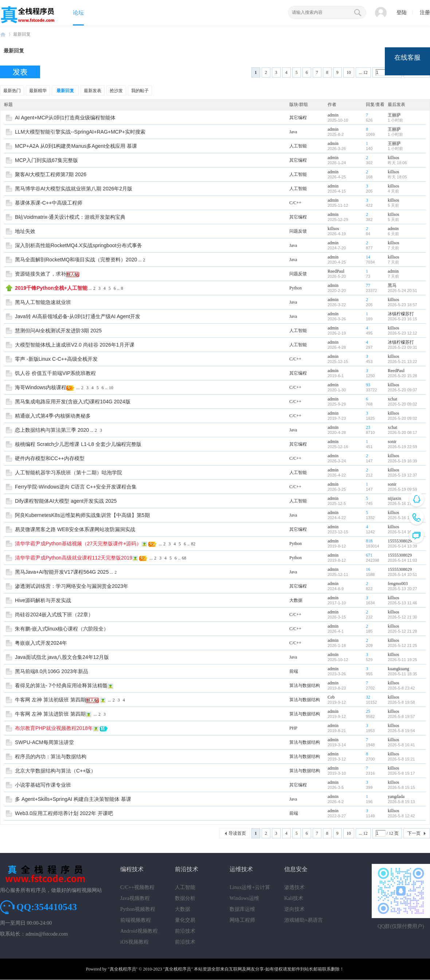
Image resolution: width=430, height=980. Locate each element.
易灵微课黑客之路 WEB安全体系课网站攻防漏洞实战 (75, 529)
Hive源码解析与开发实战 (43, 600)
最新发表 (93, 91)
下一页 (414, 833)
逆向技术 (294, 909)
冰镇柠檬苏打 (401, 314)
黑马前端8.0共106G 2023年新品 (52, 671)
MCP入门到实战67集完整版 (46, 160)
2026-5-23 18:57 (402, 305)
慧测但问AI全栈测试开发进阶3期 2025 (58, 331)
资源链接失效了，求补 (40, 274)
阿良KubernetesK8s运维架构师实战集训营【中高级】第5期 (82, 515)
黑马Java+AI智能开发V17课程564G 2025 (62, 572)
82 (193, 544)
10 (349, 72)
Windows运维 (244, 898)
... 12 (363, 72)
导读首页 (237, 833)
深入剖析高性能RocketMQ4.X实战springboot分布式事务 (79, 245)
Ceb (331, 697)
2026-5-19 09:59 (402, 489)
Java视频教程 (135, 898)
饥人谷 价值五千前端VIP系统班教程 (55, 373)
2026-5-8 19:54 (401, 731)
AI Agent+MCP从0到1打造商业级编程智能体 (65, 118)
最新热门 (12, 91)
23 (368, 427)
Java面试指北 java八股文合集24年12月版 (62, 657)
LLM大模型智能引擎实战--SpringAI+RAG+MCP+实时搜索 (80, 132)
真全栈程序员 (3, 34)
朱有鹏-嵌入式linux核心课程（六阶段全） (62, 629)
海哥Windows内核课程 (41, 387)
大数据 (296, 600)
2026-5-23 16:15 (402, 319)
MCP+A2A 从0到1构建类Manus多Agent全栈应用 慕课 (76, 146)
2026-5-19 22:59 (402, 447)
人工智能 (298, 146)
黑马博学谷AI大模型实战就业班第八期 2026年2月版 (74, 189)
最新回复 (22, 34)
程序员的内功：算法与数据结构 (51, 756)
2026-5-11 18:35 (402, 674)
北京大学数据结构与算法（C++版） (55, 771)
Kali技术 (294, 898)
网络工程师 (242, 920)
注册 (425, 13)
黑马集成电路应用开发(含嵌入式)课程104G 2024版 (73, 402)
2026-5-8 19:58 (401, 702)
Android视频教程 (139, 931)
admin (333, 115)
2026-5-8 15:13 (401, 802)
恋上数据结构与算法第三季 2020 (52, 430)
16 (368, 569)
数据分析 (185, 898)
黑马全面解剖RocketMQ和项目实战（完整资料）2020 (76, 260)
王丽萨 (394, 115)
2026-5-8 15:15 (401, 787)
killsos (393, 158)
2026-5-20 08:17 (402, 432)
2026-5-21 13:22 (402, 361)
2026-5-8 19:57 (401, 716)
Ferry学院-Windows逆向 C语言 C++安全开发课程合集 (76, 487)
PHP (293, 728)
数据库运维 (242, 909)
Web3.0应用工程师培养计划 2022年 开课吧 (64, 813)
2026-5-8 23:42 (401, 688)
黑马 (392, 285)
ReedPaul (336, 271)
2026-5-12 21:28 (402, 631)
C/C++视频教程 (137, 887)
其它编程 (298, 118)
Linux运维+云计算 (250, 887)
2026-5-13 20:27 (402, 589)
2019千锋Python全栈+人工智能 (51, 288)
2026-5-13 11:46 (402, 603)
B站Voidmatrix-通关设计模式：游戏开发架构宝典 (70, 217)
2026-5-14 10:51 (402, 574)
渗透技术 (294, 887)
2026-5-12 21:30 (402, 617)
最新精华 (38, 91)
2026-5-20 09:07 (402, 390)
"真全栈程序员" (123, 969)
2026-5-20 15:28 (402, 376)
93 (368, 385)
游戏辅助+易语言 (304, 920)
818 (369, 541)
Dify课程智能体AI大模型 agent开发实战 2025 (66, 501)
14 (368, 257)
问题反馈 (298, 231)
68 (184, 558)
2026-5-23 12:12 (402, 333)
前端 (294, 671)
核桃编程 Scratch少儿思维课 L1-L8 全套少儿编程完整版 (78, 444)
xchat (392, 399)
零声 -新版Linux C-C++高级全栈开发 (56, 359)
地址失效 (25, 231)
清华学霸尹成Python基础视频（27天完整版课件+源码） (78, 544)
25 (368, 711)
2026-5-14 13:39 (402, 546)
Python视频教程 (138, 909)
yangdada (396, 797)
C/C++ (295, 203)
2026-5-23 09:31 (402, 347)
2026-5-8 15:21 (401, 759)
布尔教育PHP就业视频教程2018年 (54, 728)
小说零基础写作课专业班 (43, 785)
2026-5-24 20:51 (402, 291)
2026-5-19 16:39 (402, 461)
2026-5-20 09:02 (402, 404)
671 (369, 555)
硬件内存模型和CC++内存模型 (50, 458)
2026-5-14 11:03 (402, 560)
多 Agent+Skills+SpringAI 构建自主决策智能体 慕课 (73, 799)
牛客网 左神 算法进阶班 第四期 (50, 714)
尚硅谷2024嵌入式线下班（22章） (54, 615)
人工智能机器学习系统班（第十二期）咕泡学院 (69, 473)
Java (293, 132)
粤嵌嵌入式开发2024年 (41, 643)
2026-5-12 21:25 (402, 645)
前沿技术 (185, 931)
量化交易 (185, 920)
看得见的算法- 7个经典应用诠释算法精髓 (61, 685)
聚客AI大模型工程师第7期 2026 (51, 174)
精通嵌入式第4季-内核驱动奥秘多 (53, 416)
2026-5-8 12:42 (401, 816)
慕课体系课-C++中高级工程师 (49, 203)
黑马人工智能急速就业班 (43, 302)
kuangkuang (398, 669)
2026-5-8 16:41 (401, 745)
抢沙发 (116, 91)
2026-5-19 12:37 (402, 475)
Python (296, 288)
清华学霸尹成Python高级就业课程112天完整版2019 (74, 558)
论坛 (78, 13)
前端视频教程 (136, 920)
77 (368, 285)
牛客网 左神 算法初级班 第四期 (50, 700)
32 (368, 697)
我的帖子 (140, 91)
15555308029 (400, 541)
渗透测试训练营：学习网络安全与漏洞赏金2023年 (72, 586)
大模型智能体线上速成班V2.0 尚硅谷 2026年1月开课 (75, 345)
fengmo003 (398, 584)
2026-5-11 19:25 (402, 660)
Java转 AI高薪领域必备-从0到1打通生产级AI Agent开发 (78, 316)
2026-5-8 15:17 (401, 773)
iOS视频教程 (134, 942)
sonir (392, 442)
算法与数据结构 (305, 685)
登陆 (402, 13)
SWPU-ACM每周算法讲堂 (44, 742)
